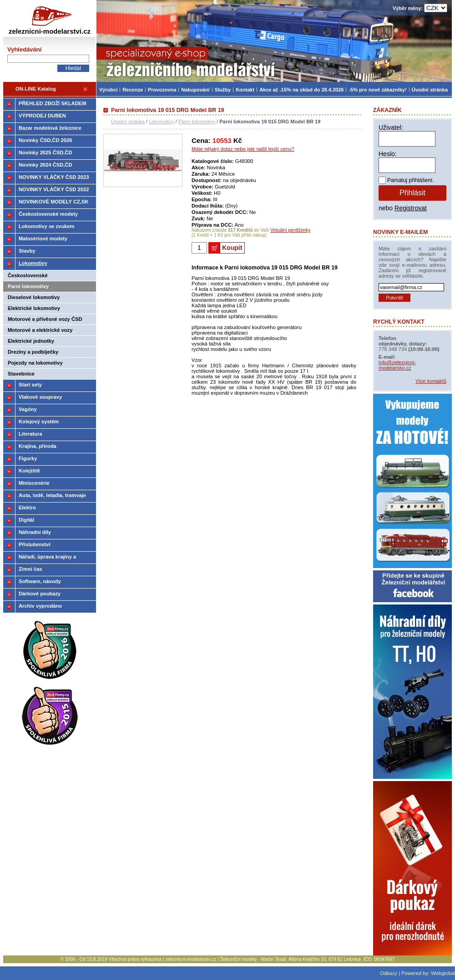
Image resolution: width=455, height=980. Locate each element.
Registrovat (411, 208)
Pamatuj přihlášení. (411, 180)
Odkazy (389, 973)
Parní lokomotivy (197, 122)
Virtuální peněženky (290, 230)
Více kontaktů (431, 381)
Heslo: (388, 154)
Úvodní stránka (128, 122)
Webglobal (443, 973)
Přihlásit (412, 193)
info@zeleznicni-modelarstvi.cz (397, 365)
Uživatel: (391, 127)
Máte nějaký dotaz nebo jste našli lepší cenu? (243, 149)
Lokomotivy (162, 122)
